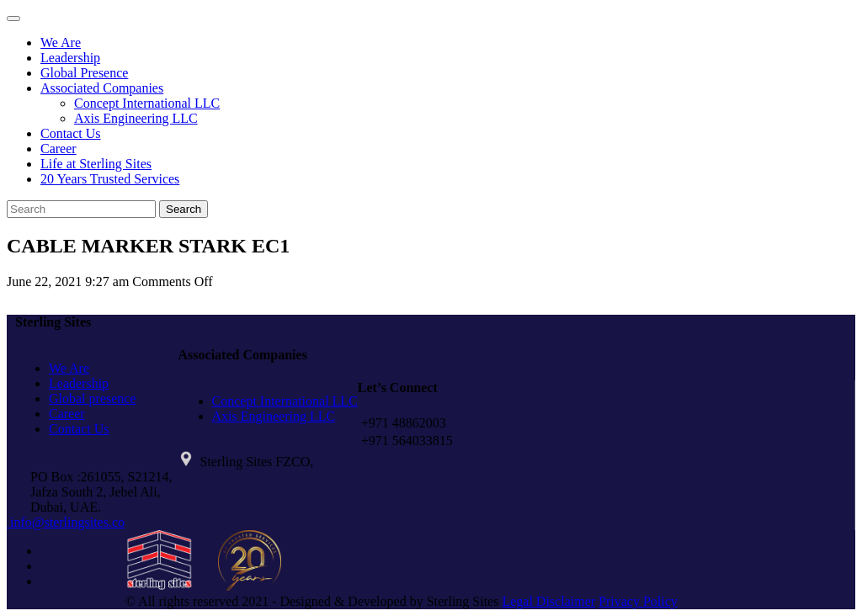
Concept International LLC (147, 103)
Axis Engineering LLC (136, 118)
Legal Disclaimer (548, 601)
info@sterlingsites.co (66, 522)
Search (184, 209)
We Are (61, 42)
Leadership (70, 58)
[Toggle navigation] (13, 19)
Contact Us (71, 133)
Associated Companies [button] (102, 88)
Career (59, 149)
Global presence (93, 398)
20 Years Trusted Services (110, 179)
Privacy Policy (638, 601)
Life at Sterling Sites (96, 164)
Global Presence (84, 73)
